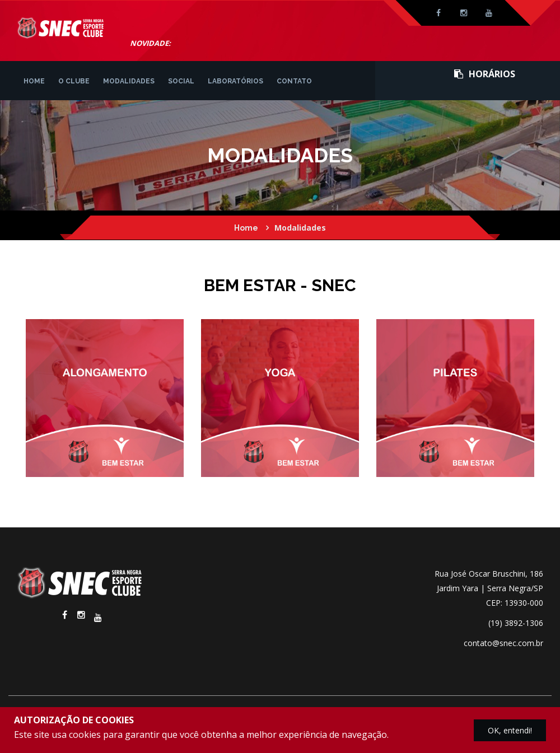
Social (181, 81)
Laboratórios (235, 81)
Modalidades (129, 81)
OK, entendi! (510, 730)
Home (34, 81)
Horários (485, 74)
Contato (294, 81)
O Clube (74, 81)
